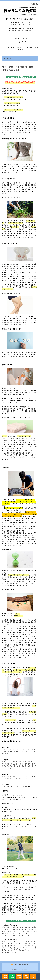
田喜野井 (28, 764)
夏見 (4, 766)
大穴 (8, 762)
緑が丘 (10, 752)
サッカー (11, 944)
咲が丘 (7, 764)
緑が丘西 (17, 752)
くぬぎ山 (20, 776)
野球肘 (18, 933)
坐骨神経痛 (15, 927)
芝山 (13, 764)
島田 (29, 749)
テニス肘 (25, 933)
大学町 (4, 752)
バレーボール (19, 946)
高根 (17, 764)
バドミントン (29, 946)
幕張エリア (10, 787)
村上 (23, 752)
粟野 (4, 776)
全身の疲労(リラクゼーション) (18, 935)
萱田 (25, 749)
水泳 (11, 950)
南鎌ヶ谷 (22, 778)
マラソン (22, 942)
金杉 (25, 762)
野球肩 (12, 933)
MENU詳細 (19, 976)
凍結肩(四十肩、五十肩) (28, 931)
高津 (33, 749)
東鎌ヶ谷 (8, 778)
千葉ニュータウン (22, 787)
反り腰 (4, 935)
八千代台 (29, 752)
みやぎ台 (13, 768)
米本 (7, 754)
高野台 (30, 762)
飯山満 (24, 766)
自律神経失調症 (15, 929)
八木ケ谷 (20, 768)
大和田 (4, 749)
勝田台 (19, 749)
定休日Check (33, 976)
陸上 (28, 942)
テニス (9, 942)
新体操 (33, 942)
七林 (14, 766)
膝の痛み (5, 933)
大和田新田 (12, 749)
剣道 (26, 944)
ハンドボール (28, 948)
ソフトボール (17, 948)
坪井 (22, 764)
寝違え (31, 929)
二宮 (19, 766)
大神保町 (14, 762)
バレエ (4, 944)
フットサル (9, 946)
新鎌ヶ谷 (28, 776)
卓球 (10, 948)
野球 (4, 942)
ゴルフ (15, 942)
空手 (31, 944)
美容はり (25, 929)
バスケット (19, 944)
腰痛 (7, 929)
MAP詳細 (26, 976)
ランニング (22, 950)
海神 (20, 762)
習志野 (9, 766)
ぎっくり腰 (6, 927)
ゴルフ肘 (32, 933)
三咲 (7, 768)
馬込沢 (15, 778)
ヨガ (7, 952)
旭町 (4, 762)
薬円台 (27, 768)
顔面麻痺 (28, 927)
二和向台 (31, 766)
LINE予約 (12, 976)
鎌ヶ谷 (28, 778)
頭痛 (22, 927)
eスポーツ (13, 952)
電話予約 (5, 976)
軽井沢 (9, 776)
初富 (14, 776)
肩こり (16, 931)
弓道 (16, 950)
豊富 (33, 764)
